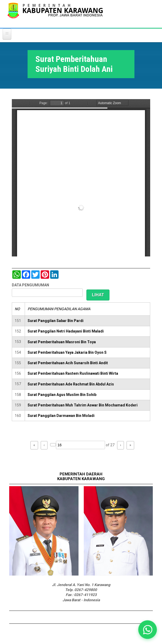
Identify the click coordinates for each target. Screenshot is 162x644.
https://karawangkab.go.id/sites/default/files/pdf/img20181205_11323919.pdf (81, 178)
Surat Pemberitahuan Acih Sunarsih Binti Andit (68, 363)
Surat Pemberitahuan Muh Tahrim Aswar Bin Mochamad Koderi (83, 405)
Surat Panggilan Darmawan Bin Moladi (61, 416)
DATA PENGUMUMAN (30, 285)
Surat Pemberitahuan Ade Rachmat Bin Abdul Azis (71, 384)
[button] (148, 630)
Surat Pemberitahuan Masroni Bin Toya (62, 342)
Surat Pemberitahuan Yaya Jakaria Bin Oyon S (67, 352)
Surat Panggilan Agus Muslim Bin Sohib (62, 395)
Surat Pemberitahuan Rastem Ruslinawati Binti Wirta (73, 373)
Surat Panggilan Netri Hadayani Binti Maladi (66, 331)
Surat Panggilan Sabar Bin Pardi (56, 321)
